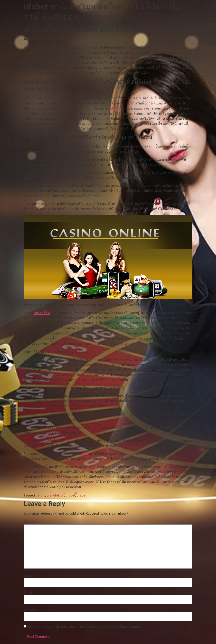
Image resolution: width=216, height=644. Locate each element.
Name (29, 576)
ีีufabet (70, 495)
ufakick (116, 108)
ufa (86, 454)
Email (29, 593)
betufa (40, 495)
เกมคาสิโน (42, 313)
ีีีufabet (82, 495)
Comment (32, 522)
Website (30, 610)
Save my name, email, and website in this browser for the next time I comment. (86, 627)
